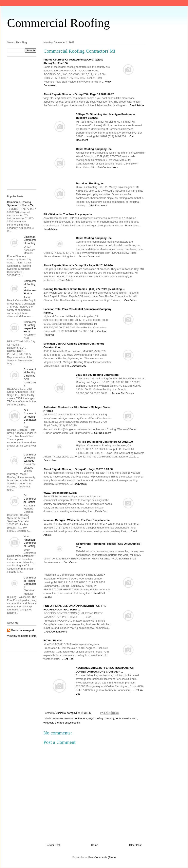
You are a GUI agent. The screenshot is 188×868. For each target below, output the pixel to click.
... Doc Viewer (69, 562)
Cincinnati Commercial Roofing (30, 240)
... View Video (129, 300)
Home (95, 845)
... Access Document (88, 256)
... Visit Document (97, 205)
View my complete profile (22, 636)
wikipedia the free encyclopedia (62, 723)
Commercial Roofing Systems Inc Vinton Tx (20, 204)
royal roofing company (101, 718)
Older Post (135, 845)
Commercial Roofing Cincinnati (30, 372)
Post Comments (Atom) (102, 857)
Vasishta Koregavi (22, 630)
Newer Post (53, 845)
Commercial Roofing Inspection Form (30, 327)
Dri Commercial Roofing (30, 499)
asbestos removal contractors (70, 718)
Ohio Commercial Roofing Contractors (30, 416)
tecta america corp (126, 718)
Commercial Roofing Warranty (30, 458)
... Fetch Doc (100, 511)
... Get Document (101, 433)
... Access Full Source (122, 393)
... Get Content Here (106, 167)
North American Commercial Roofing (30, 541)
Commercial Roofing (58, 23)
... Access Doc (78, 366)
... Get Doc (67, 659)
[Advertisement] (23, 124)
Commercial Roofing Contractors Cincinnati (30, 584)
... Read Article (135, 105)
